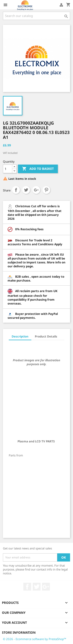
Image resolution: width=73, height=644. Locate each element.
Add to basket (38, 169)
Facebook (27, 587)
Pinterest (46, 190)
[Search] (36, 16)
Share (16, 190)
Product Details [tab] (46, 336)
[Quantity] (8, 169)
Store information (19, 632)
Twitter (37, 587)
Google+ (36, 190)
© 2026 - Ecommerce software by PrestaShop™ (35, 639)
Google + (46, 587)
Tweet (26, 190)
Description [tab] (20, 336)
